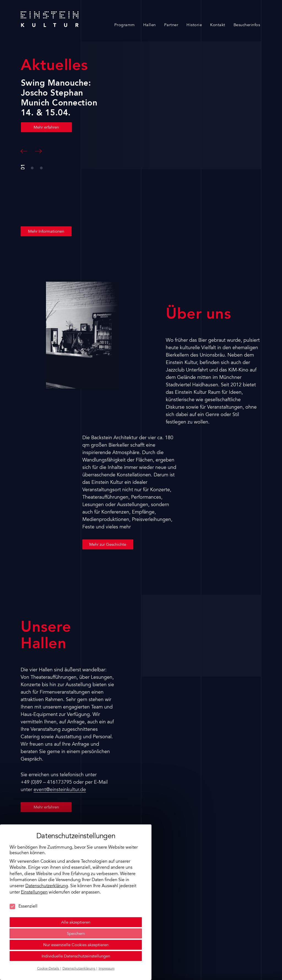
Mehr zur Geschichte (108, 545)
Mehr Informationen (46, 232)
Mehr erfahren (46, 128)
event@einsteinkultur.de (60, 790)
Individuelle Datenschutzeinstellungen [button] (76, 956)
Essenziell (24, 906)
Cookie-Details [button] (48, 968)
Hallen (150, 25)
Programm (125, 25)
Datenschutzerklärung (47, 886)
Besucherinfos (247, 25)
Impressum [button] (107, 968)
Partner (171, 25)
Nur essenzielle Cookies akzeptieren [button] (76, 945)
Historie (194, 25)
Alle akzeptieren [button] (76, 922)
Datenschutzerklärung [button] (79, 968)
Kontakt (218, 25)
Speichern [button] (76, 933)
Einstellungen (34, 892)
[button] (24, 151)
